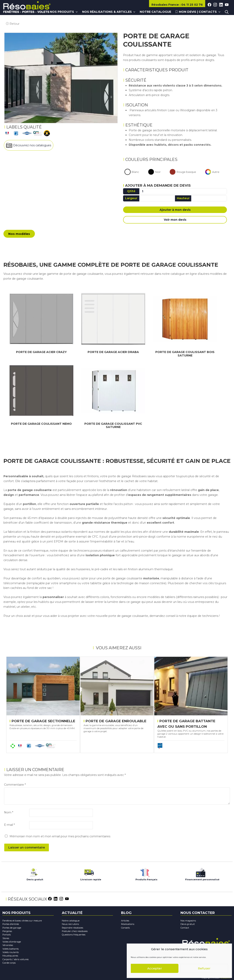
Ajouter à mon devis (175, 210)
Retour (11, 21)
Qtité (131, 192)
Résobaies (166, 5)
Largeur (131, 199)
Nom (9, 812)
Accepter (155, 968)
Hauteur (183, 199)
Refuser (204, 968)
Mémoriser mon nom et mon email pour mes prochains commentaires (60, 836)
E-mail (9, 825)
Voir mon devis (175, 220)
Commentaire (15, 784)
